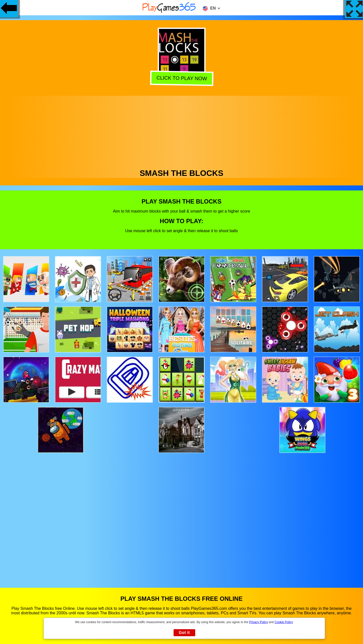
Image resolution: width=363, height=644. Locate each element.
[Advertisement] (182, 131)
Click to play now (181, 79)
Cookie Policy (284, 622)
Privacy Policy (258, 622)
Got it (184, 633)
